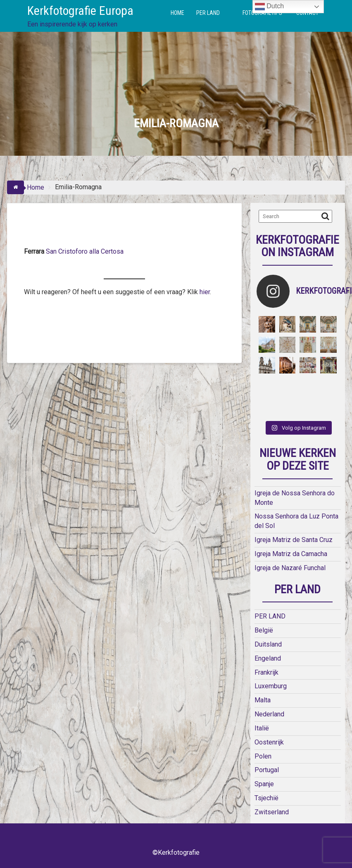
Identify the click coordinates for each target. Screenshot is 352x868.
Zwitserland (272, 812)
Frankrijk (266, 672)
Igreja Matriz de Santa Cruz (294, 540)
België (264, 630)
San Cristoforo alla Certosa (86, 251)
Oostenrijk (269, 742)
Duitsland (268, 644)
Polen (263, 756)
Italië (262, 728)
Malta (263, 700)
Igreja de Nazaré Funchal (290, 568)
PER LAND (208, 13)
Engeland (268, 658)
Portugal (267, 770)
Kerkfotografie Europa (80, 11)
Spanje (264, 784)
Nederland (269, 714)
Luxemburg (271, 686)
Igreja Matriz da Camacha (291, 554)
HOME (177, 13)
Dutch (269, 7)
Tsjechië (266, 798)
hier (204, 292)
